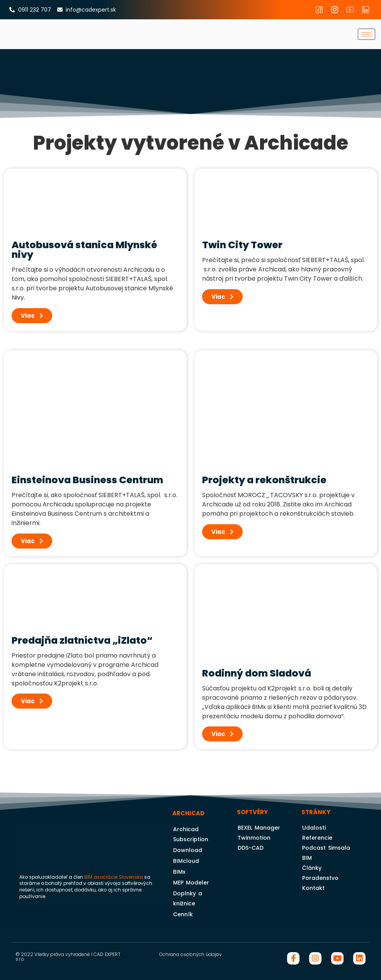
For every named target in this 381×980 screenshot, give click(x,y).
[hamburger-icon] (367, 34)
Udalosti (314, 828)
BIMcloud (186, 861)
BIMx (179, 872)
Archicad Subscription (191, 834)
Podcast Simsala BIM (326, 853)
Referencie (317, 838)
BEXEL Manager (259, 828)
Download (188, 850)
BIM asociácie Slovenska (114, 877)
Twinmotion (254, 838)
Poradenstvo (320, 878)
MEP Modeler (191, 883)
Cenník (183, 914)
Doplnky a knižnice (188, 898)
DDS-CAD (251, 848)
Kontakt (313, 888)
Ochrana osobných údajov (190, 954)
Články (312, 868)
